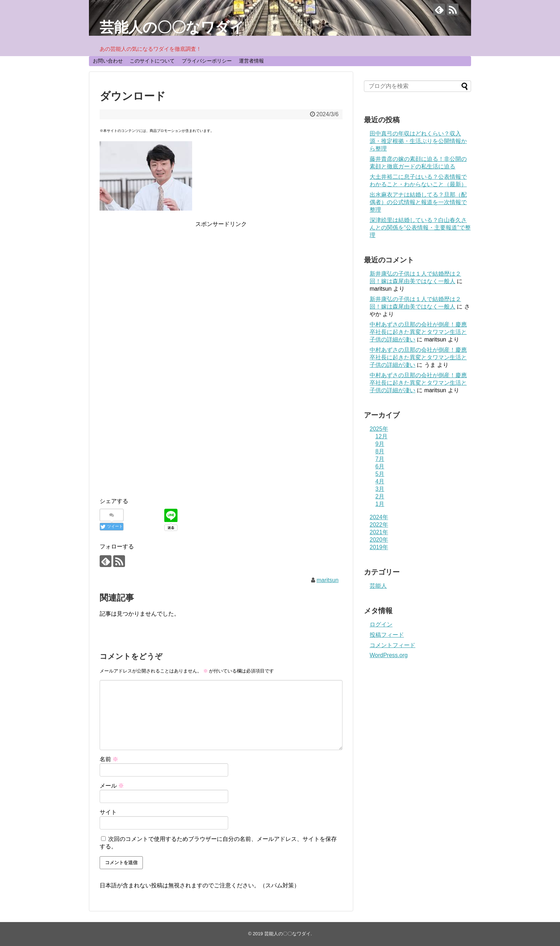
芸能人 (378, 586)
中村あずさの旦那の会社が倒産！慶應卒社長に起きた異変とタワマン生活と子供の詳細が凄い (418, 332)
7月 (380, 459)
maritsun (327, 580)
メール (112, 786)
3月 (380, 489)
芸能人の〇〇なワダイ (172, 27)
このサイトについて (152, 61)
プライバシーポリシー (207, 61)
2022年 (379, 525)
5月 (380, 474)
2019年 (379, 547)
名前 (109, 759)
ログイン (381, 624)
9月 (380, 444)
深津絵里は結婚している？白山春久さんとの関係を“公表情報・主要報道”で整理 (420, 228)
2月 (380, 496)
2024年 (379, 517)
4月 (380, 481)
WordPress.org (389, 655)
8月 (380, 451)
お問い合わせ (108, 61)
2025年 (379, 429)
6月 (380, 466)
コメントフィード (392, 645)
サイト (108, 812)
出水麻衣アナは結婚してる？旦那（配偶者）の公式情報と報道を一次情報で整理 (418, 202)
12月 (381, 436)
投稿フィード (387, 635)
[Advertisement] (221, 279)
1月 (380, 504)
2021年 (379, 532)
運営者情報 (251, 61)
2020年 (379, 540)
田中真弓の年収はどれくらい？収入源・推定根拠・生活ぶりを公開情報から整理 (418, 141)
